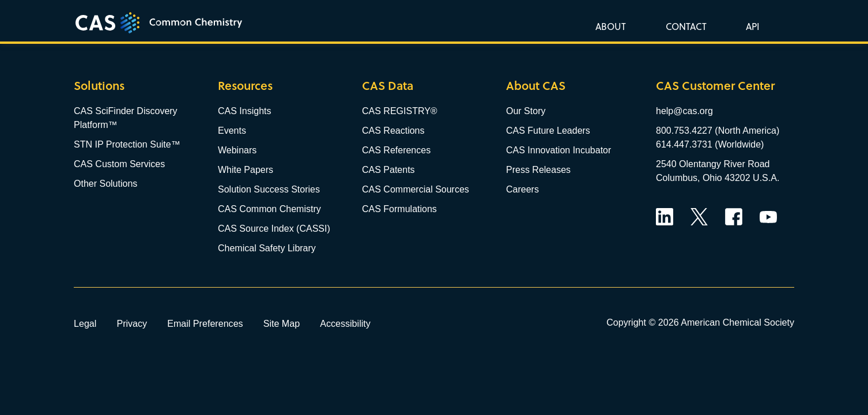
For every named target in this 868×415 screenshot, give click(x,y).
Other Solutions (105, 184)
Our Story (526, 111)
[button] (750, 26)
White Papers (246, 170)
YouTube (768, 217)
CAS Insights (244, 111)
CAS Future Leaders (548, 131)
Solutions (99, 86)
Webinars (237, 150)
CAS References (396, 150)
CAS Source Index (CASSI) (274, 229)
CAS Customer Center (715, 86)
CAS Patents (388, 170)
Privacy (132, 323)
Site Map (282, 323)
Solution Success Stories (269, 189)
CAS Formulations (399, 209)
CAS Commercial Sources (416, 189)
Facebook (734, 217)
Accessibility (345, 323)
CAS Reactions (393, 131)
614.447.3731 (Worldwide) (710, 144)
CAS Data (388, 86)
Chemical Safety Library (267, 248)
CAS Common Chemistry (269, 209)
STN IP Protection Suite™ (127, 144)
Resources (245, 86)
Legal (85, 323)
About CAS (536, 86)
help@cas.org (684, 111)
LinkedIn (665, 217)
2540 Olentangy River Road (713, 164)
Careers (522, 189)
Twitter (699, 217)
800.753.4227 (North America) (718, 131)
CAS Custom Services (119, 164)
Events (232, 131)
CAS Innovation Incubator (558, 150)
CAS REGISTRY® (400, 111)
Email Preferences (205, 323)
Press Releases (538, 170)
